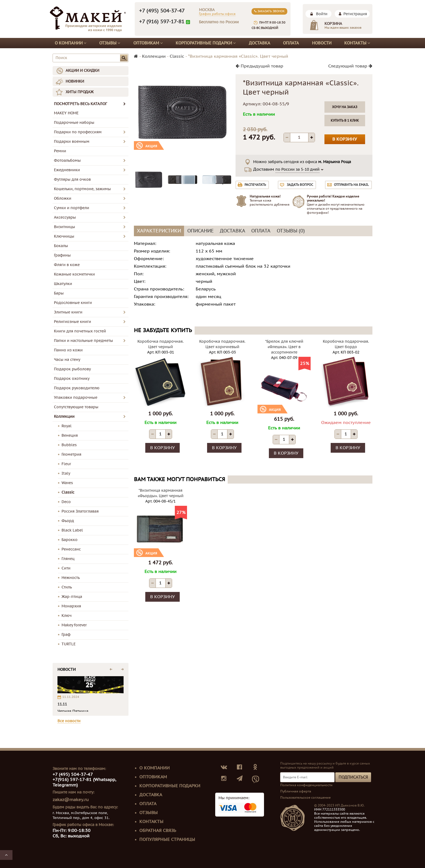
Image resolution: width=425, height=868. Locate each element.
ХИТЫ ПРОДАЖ (80, 92)
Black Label (72, 530)
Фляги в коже (67, 265)
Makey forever (74, 625)
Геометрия (71, 454)
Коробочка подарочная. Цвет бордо (346, 344)
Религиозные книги (73, 322)
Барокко (70, 540)
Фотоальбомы (67, 161)
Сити (66, 568)
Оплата (291, 43)
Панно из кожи (68, 350)
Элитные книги (68, 312)
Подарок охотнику (72, 379)
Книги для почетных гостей (80, 331)
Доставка (260, 43)
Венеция (70, 435)
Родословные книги (73, 303)
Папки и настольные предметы (83, 341)
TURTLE (69, 644)
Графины (62, 255)
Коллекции (64, 417)
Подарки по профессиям (78, 132)
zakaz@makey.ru (71, 800)
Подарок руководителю (77, 388)
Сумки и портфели (72, 208)
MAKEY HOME (66, 113)
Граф (66, 635)
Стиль (67, 587)
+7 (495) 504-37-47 (162, 11)
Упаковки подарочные (76, 398)
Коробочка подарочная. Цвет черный (160, 344)
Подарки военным (72, 142)
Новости (322, 43)
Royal (67, 426)
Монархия (71, 606)
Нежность (71, 578)
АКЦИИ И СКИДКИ (82, 71)
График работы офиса (217, 14)
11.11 (62, 704)
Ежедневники (67, 170)
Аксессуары (65, 217)
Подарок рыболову (72, 369)
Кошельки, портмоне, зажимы (82, 189)
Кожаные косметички (74, 274)
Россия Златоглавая (80, 511)
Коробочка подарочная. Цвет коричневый (222, 344)
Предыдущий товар (259, 66)
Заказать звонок (269, 11)
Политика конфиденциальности (306, 785)
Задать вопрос (300, 185)
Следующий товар (350, 66)
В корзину (345, 139)
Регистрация (355, 14)
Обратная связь (158, 831)
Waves (67, 483)
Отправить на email (351, 185)
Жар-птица (72, 597)
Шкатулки (63, 284)
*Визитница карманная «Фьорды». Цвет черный (161, 493)
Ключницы (64, 236)
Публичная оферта (296, 791)
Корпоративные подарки (206, 43)
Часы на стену (67, 360)
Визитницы (65, 227)
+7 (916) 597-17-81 (162, 22)
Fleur (66, 464)
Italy (66, 473)
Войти (322, 14)
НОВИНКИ (75, 81)
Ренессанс (71, 549)
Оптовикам (148, 43)
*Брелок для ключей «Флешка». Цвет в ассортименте (284, 347)
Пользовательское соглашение (305, 798)
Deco (66, 502)
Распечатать (255, 185)
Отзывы (110, 43)
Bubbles (69, 445)
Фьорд (68, 521)
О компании (71, 43)
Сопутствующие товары (76, 407)
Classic (68, 492)
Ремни (60, 151)
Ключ (67, 616)
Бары (59, 293)
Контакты (357, 43)
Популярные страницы (167, 840)
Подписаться (353, 777)
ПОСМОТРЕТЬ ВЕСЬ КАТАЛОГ (90, 104)
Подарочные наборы (74, 123)
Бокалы (61, 246)
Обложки (63, 198)
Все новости (69, 721)
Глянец (68, 559)
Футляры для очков (72, 179)
